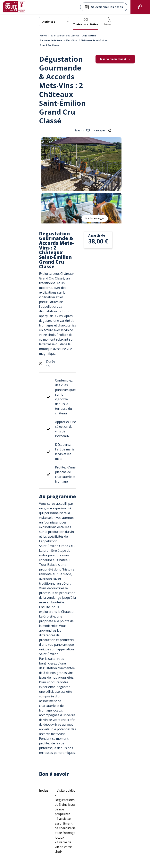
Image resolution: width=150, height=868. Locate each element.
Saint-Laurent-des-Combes (65, 36)
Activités (44, 36)
